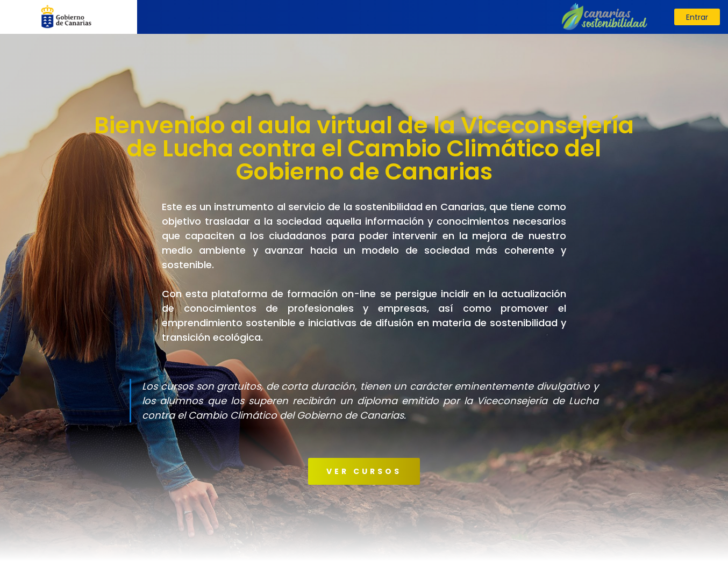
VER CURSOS (364, 471)
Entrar (697, 17)
